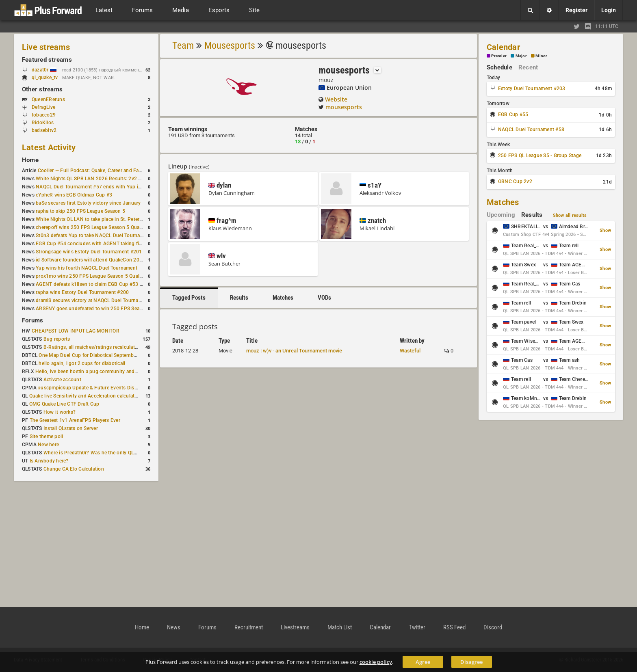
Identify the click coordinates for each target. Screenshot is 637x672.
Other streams (42, 89)
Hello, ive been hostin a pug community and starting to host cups (109, 372)
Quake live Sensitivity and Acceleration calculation (86, 396)
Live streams (46, 47)
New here (48, 445)
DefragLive (43, 107)
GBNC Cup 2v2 (515, 182)
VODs (324, 298)
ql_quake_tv (45, 78)
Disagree (471, 662)
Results (239, 298)
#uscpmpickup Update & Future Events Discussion (95, 388)
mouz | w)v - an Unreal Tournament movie (294, 351)
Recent (528, 67)
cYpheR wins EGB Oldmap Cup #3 (74, 195)
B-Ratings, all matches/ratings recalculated (92, 347)
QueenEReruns (48, 99)
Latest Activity (49, 147)
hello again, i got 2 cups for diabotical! (82, 363)
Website (336, 99)
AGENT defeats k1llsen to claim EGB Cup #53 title (92, 284)
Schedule (499, 67)
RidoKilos (43, 123)
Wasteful (410, 351)
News (174, 627)
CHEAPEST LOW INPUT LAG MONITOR (76, 331)
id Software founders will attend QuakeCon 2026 (90, 260)
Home (30, 160)
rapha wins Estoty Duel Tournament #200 (82, 292)
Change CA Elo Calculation (74, 469)
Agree (423, 662)
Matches (283, 298)
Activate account (62, 380)
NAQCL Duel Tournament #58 (531, 130)
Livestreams (295, 627)
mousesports (344, 107)
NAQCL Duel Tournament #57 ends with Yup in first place (100, 187)
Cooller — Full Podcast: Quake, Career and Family (93, 171)
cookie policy (376, 662)
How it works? (60, 412)
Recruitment (249, 627)
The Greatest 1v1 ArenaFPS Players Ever (75, 420)
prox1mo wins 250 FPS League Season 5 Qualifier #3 (95, 276)
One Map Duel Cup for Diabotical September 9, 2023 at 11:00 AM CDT (118, 355)
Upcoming (501, 215)
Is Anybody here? (49, 461)
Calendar (503, 47)
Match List (340, 627)
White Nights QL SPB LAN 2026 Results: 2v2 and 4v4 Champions (109, 179)
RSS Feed (454, 627)
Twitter (417, 627)
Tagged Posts (189, 298)
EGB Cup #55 (513, 115)
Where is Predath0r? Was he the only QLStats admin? (103, 453)
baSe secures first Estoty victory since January (88, 203)
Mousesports (230, 45)
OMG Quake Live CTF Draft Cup (64, 404)
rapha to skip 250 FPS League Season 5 (80, 211)
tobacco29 (44, 115)
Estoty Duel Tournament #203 (532, 89)
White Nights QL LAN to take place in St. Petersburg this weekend (109, 219)
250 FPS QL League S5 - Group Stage (540, 156)
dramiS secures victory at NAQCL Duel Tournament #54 (98, 300)
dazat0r (44, 70)
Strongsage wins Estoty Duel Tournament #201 (89, 252)
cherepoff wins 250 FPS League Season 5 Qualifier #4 (96, 227)
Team (183, 45)
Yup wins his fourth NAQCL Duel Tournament (87, 268)
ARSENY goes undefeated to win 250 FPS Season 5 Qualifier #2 (107, 309)
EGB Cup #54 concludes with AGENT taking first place (97, 244)
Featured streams (47, 60)
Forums (32, 320)
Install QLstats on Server (71, 428)
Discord (493, 627)
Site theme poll (47, 436)
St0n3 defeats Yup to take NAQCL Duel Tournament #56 (99, 236)
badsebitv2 (44, 130)
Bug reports (57, 339)
